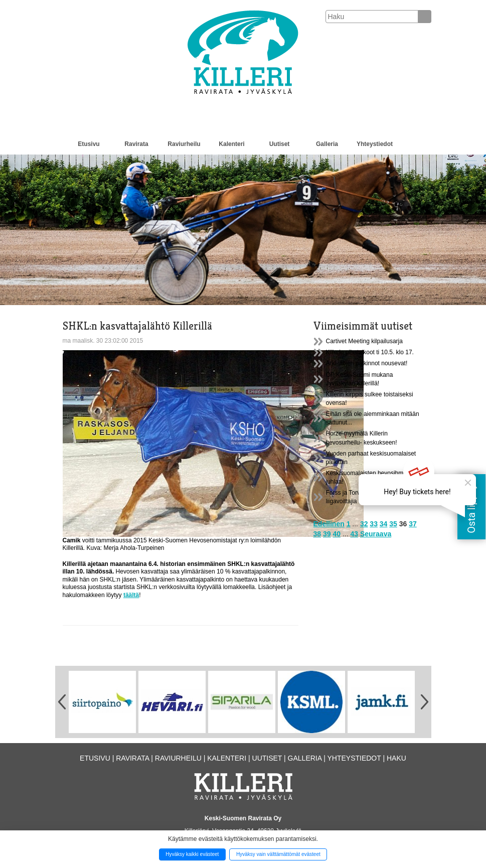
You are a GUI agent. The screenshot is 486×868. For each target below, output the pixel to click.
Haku (396, 758)
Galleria (327, 144)
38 (317, 534)
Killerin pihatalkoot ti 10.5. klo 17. (370, 352)
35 (393, 524)
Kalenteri (231, 144)
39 (327, 534)
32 (364, 524)
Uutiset (280, 144)
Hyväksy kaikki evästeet (192, 854)
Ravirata (136, 144)
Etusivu (89, 144)
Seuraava (376, 534)
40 (337, 534)
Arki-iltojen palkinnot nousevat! (367, 363)
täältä (131, 595)
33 (374, 524)
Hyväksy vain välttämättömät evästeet (278, 854)
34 (384, 524)
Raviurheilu (184, 144)
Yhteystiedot (375, 144)
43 (354, 534)
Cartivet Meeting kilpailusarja (364, 341)
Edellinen (329, 524)
